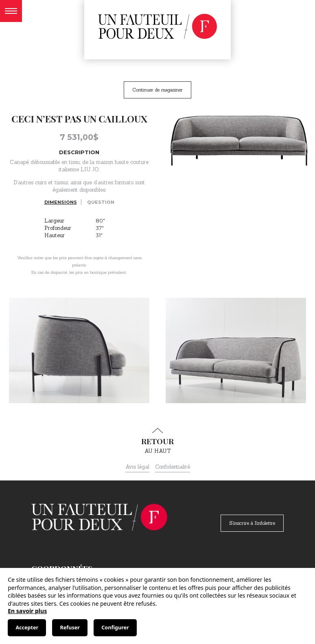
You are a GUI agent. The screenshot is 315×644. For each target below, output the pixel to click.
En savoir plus (27, 611)
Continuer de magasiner (157, 90)
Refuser (70, 628)
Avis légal (137, 467)
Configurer (115, 628)
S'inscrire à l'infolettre (252, 523)
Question (101, 202)
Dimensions (61, 202)
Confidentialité (173, 467)
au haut (157, 441)
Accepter (27, 628)
